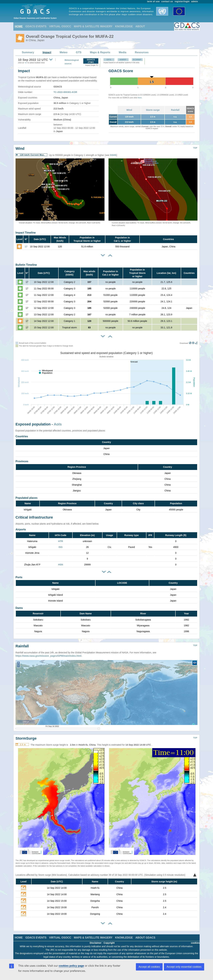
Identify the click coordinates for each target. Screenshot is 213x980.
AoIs (58, 424)
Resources (142, 52)
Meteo (64, 52)
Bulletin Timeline (26, 265)
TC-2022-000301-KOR (65, 92)
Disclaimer (96, 940)
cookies (195, 940)
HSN (61, 565)
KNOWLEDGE (124, 26)
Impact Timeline (26, 233)
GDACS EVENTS (36, 26)
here (140, 98)
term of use (153, 1)
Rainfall (175, 110)
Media (122, 52)
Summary (28, 52)
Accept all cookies (149, 967)
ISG (61, 547)
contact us (167, 1)
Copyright (109, 940)
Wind (129, 110)
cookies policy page (71, 966)
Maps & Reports (100, 52)
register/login (182, 1)
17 (26, 247)
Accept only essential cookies (184, 967)
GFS (109, 60)
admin (195, 1)
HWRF (123, 60)
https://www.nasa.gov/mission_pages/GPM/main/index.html (48, 653)
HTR (61, 541)
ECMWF (137, 60)
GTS (79, 52)
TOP (195, 148)
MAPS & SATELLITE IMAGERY (93, 26)
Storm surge (153, 110)
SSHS (113, 155)
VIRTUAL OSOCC (60, 26)
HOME (19, 26)
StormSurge (26, 736)
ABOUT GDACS (145, 935)
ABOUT (140, 26)
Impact (47, 52)
